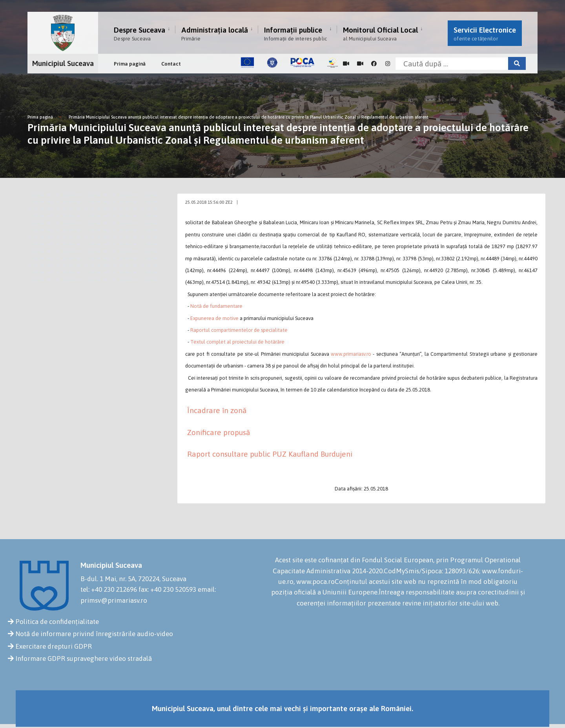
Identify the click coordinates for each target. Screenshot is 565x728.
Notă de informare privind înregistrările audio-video (94, 634)
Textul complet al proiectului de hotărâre (237, 342)
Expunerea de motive (214, 318)
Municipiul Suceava (63, 63)
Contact (171, 64)
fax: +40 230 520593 (167, 589)
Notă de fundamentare (216, 306)
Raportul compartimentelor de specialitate (239, 330)
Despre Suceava (139, 34)
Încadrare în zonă (217, 410)
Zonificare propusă (219, 432)
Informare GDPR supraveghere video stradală (84, 658)
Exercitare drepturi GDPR (54, 646)
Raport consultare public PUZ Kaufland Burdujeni (270, 454)
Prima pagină (130, 64)
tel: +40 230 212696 (109, 589)
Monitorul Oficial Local (380, 34)
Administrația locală (215, 34)
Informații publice (295, 34)
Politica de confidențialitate (57, 622)
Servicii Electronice (485, 34)
